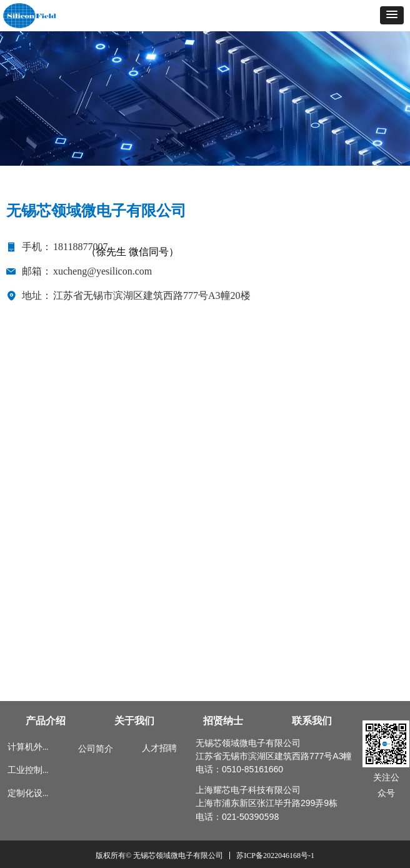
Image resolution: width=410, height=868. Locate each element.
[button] (392, 15)
